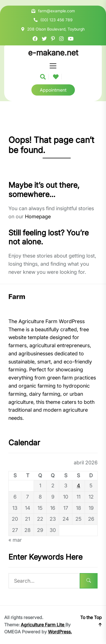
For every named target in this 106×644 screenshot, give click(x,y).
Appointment (53, 90)
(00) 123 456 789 (57, 20)
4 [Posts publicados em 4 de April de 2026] (79, 486)
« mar (15, 540)
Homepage (38, 216)
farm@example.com (57, 11)
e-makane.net (53, 53)
